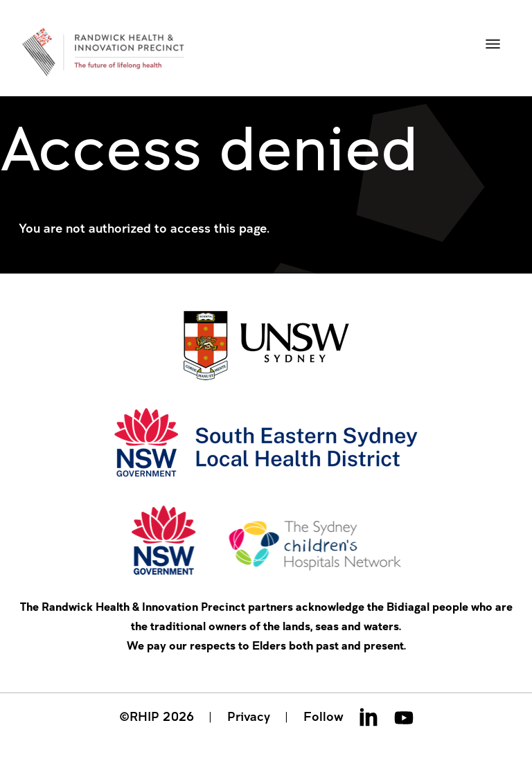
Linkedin (369, 717)
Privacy (249, 716)
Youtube (404, 717)
